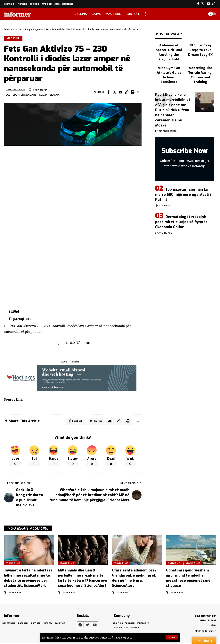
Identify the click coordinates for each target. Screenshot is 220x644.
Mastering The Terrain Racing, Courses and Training (200, 68)
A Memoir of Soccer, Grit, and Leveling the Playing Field (169, 48)
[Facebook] (198, 4)
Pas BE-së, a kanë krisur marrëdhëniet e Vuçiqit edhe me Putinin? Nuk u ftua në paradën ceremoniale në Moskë (173, 101)
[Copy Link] (127, 93)
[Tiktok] (214, 4)
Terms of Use (124, 637)
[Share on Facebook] (109, 93)
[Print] (133, 93)
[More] (139, 93)
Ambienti (175, 564)
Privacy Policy (99, 637)
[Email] (121, 93)
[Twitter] (203, 4)
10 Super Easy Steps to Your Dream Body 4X (200, 46)
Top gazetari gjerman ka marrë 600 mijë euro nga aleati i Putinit (183, 186)
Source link (14, 400)
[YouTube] (208, 4)
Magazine (14, 39)
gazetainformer (17, 90)
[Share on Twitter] (115, 93)
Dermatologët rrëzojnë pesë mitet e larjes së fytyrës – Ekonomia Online (183, 213)
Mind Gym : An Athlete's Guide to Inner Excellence (169, 66)
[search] (201, 14)
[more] (145, 14)
